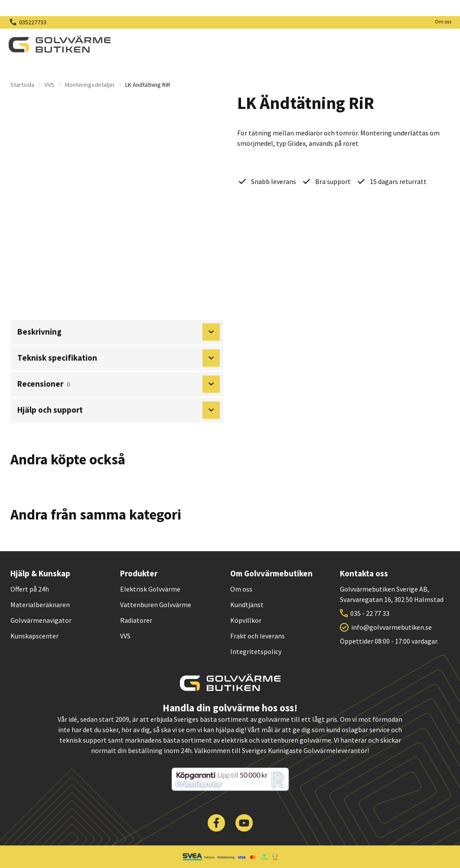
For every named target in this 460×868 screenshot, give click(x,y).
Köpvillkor (246, 620)
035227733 (33, 22)
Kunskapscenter (34, 636)
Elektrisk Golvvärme (150, 589)
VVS (49, 85)
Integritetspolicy (256, 651)
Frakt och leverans (258, 636)
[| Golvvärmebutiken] (60, 44)
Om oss (443, 21)
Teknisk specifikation (119, 358)
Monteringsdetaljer (90, 85)
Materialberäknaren (40, 605)
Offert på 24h (30, 589)
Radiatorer (136, 620)
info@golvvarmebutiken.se (391, 627)
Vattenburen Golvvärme (156, 605)
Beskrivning (119, 332)
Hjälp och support (119, 410)
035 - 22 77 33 (370, 613)
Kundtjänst (247, 605)
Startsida (22, 85)
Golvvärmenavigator (41, 620)
